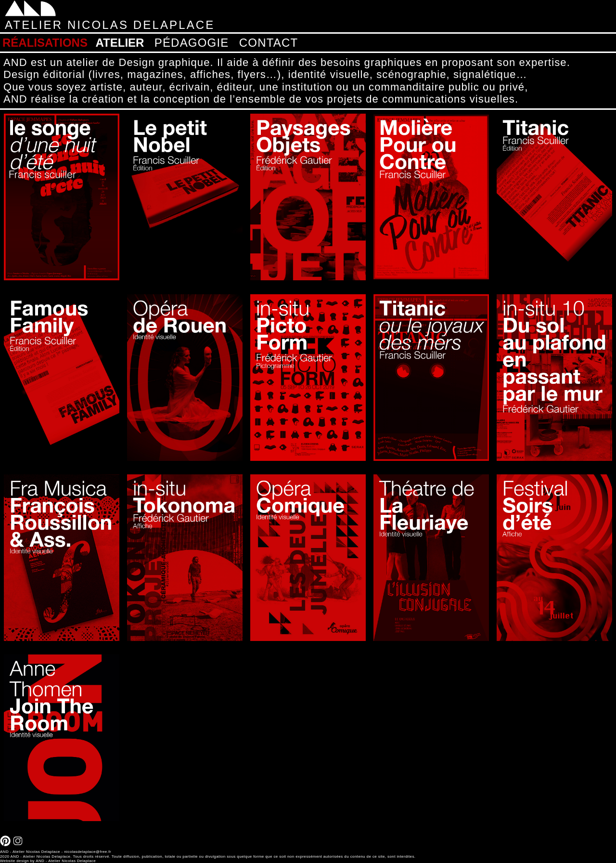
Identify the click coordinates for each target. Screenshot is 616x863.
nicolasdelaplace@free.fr (88, 852)
